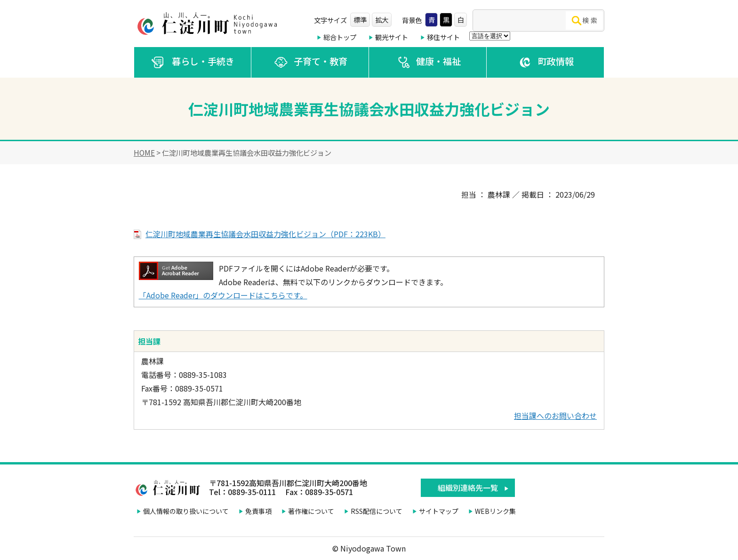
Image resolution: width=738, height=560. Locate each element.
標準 (360, 20)
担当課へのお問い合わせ (555, 416)
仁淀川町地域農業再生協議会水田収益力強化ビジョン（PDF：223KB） (265, 234)
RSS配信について (377, 511)
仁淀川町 (209, 24)
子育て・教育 (310, 62)
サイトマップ (439, 511)
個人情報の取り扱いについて (186, 511)
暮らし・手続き (193, 62)
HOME (144, 152)
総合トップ (340, 37)
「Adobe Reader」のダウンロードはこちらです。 (223, 295)
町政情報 (545, 62)
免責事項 (258, 511)
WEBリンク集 (495, 511)
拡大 (382, 20)
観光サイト (392, 37)
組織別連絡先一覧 (468, 488)
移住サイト (443, 37)
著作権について (311, 511)
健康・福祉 (428, 62)
